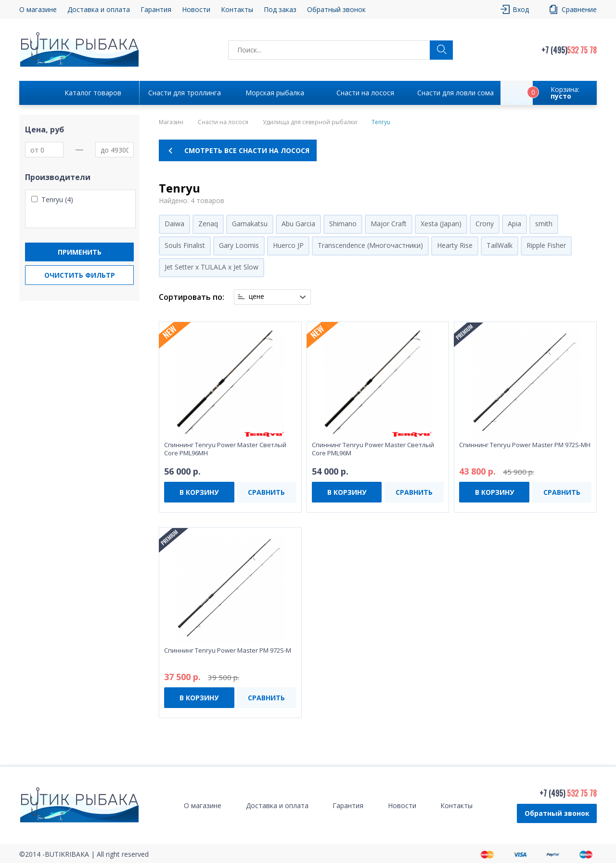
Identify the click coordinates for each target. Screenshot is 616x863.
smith (544, 224)
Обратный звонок (336, 9)
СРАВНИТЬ (266, 492)
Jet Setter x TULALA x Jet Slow (212, 267)
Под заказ (280, 9)
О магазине (38, 9)
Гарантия (156, 9)
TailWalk (500, 245)
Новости (196, 9)
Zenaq (208, 224)
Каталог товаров (93, 93)
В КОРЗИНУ (199, 492)
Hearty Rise (455, 245)
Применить (80, 252)
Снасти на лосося (365, 93)
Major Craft (389, 224)
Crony (485, 224)
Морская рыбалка (275, 93)
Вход (521, 9)
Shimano (343, 224)
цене (257, 296)
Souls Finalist (185, 245)
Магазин (171, 122)
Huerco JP (288, 245)
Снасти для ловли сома (456, 93)
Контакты (237, 9)
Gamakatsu (250, 224)
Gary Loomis (239, 245)
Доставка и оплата (99, 9)
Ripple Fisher (546, 245)
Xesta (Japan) (441, 224)
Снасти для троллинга (185, 93)
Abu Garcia (298, 224)
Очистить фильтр (80, 275)
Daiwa (174, 224)
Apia (514, 224)
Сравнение (579, 9)
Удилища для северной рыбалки (310, 122)
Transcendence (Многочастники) (370, 245)
